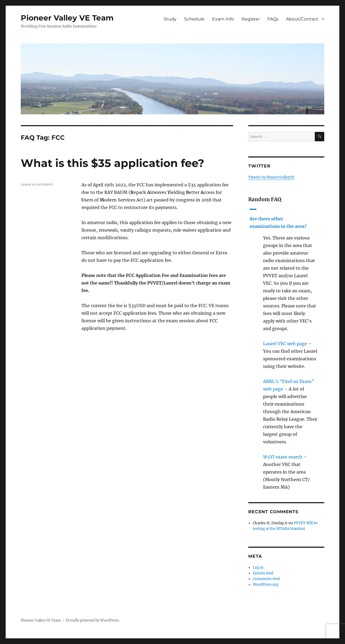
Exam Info (223, 19)
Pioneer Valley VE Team (67, 18)
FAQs (273, 19)
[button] (286, 218)
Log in (258, 568)
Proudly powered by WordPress (92, 620)
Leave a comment (37, 184)
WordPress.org (266, 585)
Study (170, 19)
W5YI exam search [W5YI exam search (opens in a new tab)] (283, 457)
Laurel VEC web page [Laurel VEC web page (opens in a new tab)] (285, 344)
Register (251, 19)
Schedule (194, 19)
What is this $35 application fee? (113, 163)
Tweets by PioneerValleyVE (271, 177)
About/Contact (302, 19)
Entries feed (263, 573)
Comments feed (266, 579)
